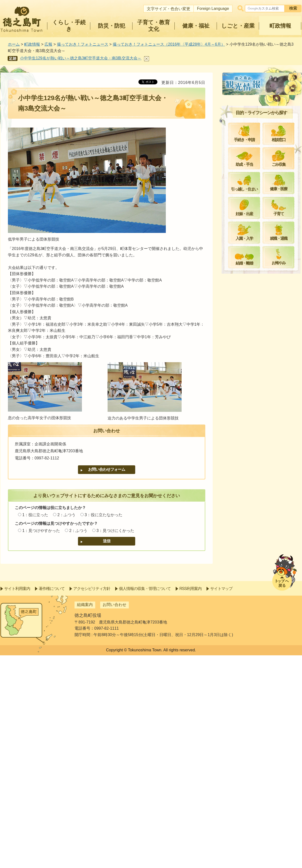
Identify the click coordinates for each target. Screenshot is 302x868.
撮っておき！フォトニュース (83, 44)
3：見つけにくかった (115, 531)
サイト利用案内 (17, 801)
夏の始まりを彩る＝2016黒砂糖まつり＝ (263, 339)
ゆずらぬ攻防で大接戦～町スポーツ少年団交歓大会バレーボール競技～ (264, 438)
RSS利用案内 (190, 801)
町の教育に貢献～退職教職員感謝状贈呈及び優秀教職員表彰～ (264, 129)
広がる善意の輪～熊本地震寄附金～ (262, 353)
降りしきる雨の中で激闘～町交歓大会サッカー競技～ (264, 385)
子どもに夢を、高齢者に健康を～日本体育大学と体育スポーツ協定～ (264, 199)
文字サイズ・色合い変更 (169, 9)
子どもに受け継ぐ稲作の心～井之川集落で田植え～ (264, 216)
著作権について (52, 801)
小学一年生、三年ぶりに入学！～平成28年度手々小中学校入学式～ (264, 164)
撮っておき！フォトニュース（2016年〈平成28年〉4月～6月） (169, 44)
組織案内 (85, 818)
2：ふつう (66, 515)
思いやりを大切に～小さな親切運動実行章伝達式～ (264, 112)
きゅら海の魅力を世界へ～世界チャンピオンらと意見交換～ (264, 234)
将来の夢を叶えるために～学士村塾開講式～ (264, 403)
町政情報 (32, 44)
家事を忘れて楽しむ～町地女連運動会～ (264, 368)
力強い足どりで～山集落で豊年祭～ (262, 540)
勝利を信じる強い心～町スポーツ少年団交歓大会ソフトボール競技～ (264, 455)
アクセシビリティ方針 (92, 801)
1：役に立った (35, 515)
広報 (48, 44)
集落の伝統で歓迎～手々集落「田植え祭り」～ (264, 181)
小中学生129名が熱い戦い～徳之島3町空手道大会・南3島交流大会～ (81, 58)
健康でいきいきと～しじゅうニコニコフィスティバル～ (264, 269)
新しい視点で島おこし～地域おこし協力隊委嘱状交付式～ (264, 490)
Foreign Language (213, 9)
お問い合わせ (114, 818)
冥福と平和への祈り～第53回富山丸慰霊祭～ (264, 251)
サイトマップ (221, 801)
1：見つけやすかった (41, 531)
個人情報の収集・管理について (145, 801)
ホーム (14, 44)
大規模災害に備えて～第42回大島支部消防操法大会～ (264, 555)
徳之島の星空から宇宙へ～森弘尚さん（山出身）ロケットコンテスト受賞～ (264, 146)
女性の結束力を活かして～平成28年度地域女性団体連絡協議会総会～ (264, 321)
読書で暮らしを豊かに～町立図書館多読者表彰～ (264, 420)
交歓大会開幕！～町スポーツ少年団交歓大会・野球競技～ (264, 304)
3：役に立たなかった (104, 515)
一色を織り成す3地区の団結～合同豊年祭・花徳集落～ (263, 525)
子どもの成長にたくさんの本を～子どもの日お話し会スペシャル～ (264, 286)
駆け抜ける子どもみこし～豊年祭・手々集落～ (262, 508)
